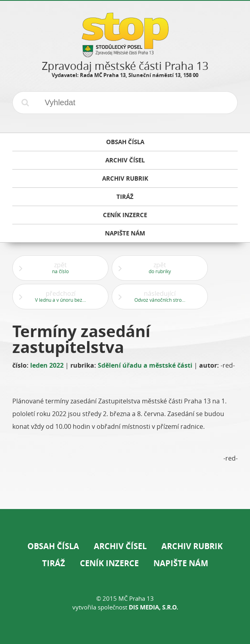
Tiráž (54, 563)
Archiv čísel (120, 546)
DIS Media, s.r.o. (153, 607)
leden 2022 (47, 365)
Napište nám (181, 563)
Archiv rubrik (192, 546)
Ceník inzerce (109, 563)
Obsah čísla (53, 546)
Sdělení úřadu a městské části (145, 365)
